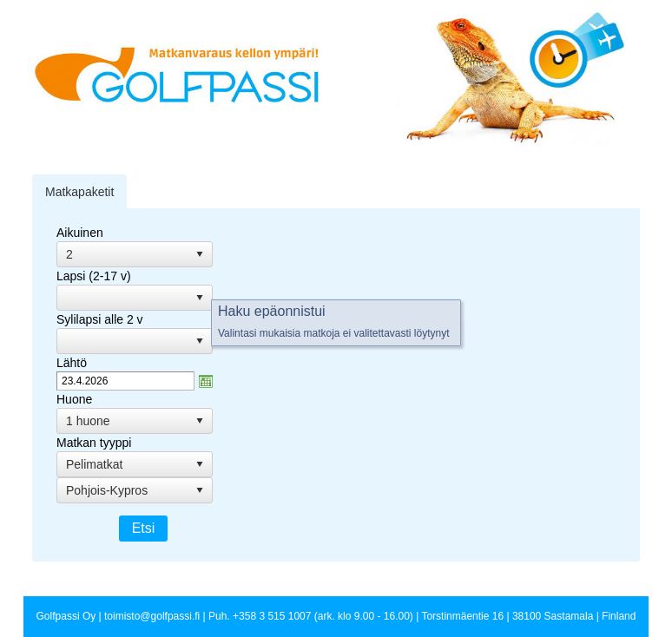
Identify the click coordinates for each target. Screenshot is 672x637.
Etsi (144, 528)
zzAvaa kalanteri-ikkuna (206, 381)
